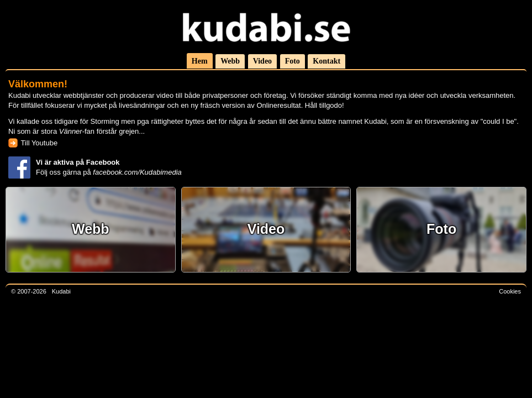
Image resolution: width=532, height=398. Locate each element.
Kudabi (61, 291)
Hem (200, 61)
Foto (293, 61)
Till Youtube (39, 143)
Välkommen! (38, 84)
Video (262, 61)
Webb (230, 61)
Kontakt (326, 61)
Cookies (510, 291)
